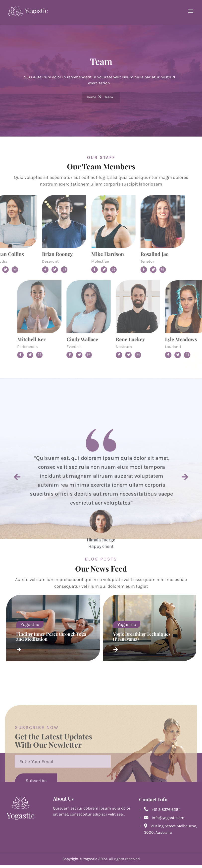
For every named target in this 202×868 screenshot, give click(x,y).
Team (109, 97)
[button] (17, 565)
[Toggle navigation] (187, 11)
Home (91, 97)
